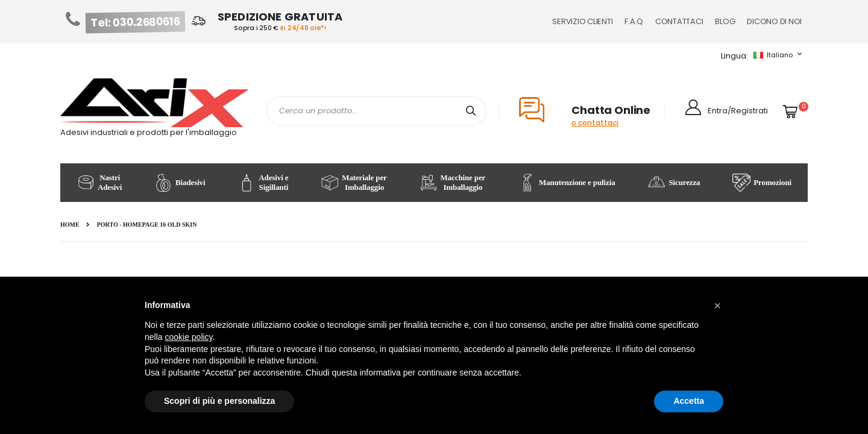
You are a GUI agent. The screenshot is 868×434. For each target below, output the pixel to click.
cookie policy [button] (188, 337)
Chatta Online (611, 110)
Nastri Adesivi (99, 182)
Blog (725, 21)
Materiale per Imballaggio (354, 182)
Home (70, 225)
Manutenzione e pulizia (566, 183)
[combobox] (376, 111)
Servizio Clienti (582, 21)
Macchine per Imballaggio (453, 182)
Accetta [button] (689, 401)
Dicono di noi (774, 21)
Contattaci (679, 21)
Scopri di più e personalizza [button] (219, 401)
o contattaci (595, 123)
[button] (717, 306)
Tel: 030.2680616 (136, 22)
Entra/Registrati (738, 111)
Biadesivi (180, 183)
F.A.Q (634, 21)
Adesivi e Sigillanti (263, 182)
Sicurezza (674, 183)
